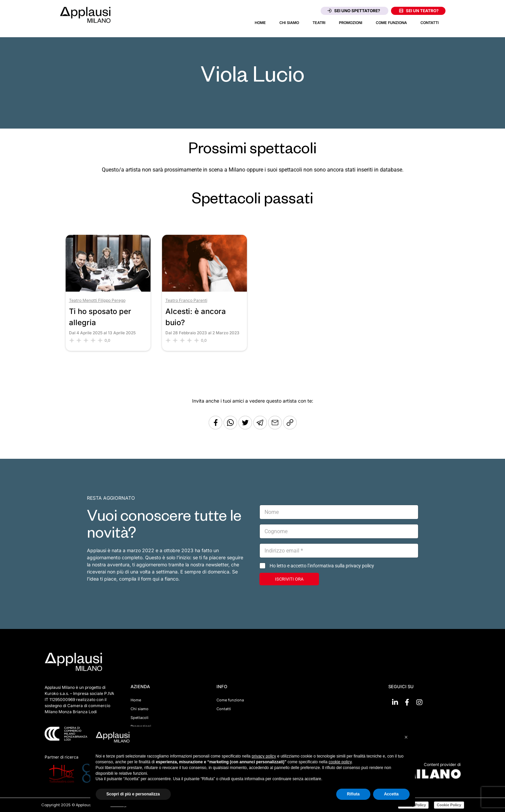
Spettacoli (140, 718)
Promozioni (351, 23)
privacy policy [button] (264, 756)
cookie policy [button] (340, 762)
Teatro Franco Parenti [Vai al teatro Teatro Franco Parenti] (186, 300)
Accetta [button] (391, 794)
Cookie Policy (449, 805)
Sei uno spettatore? (354, 11)
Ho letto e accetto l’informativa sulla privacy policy (322, 566)
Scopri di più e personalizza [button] (133, 794)
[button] (406, 737)
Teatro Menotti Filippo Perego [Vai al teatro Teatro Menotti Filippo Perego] (97, 300)
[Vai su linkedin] (395, 702)
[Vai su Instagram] (419, 702)
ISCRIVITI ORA (289, 579)
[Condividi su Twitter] (246, 427)
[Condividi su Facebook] (215, 427)
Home (260, 23)
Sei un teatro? (419, 11)
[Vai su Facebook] (407, 702)
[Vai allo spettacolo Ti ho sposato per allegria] (108, 290)
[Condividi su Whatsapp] (231, 427)
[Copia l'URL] (276, 427)
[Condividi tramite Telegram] (261, 427)
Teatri (319, 23)
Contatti (430, 23)
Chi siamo (289, 23)
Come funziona (391, 23)
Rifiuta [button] (353, 794)
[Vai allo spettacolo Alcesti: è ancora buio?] (204, 290)
